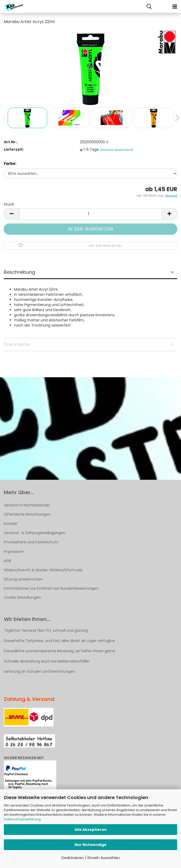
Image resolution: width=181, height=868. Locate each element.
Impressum (14, 552)
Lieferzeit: (14, 149)
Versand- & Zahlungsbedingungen (35, 533)
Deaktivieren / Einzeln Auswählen (91, 858)
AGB (7, 561)
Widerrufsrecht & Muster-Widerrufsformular (43, 570)
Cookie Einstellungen (22, 597)
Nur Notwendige (90, 845)
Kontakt (11, 524)
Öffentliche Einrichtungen (27, 514)
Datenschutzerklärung (22, 819)
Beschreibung (19, 272)
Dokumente (17, 344)
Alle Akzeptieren (91, 830)
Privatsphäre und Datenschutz (31, 542)
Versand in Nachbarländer (27, 505)
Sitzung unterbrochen (23, 579)
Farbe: (10, 164)
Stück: (9, 204)
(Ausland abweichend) (116, 150)
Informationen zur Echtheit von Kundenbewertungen (51, 588)
